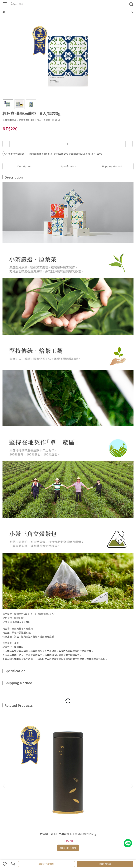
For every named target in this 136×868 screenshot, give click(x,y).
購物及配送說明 (22, 813)
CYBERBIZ (80, 855)
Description (24, 166)
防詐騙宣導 (70, 813)
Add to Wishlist (14, 154)
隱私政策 (47, 813)
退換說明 (36, 813)
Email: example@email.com (18, 800)
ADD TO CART (46, 864)
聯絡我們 (7, 826)
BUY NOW (105, 864)
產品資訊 (7, 813)
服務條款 (58, 813)
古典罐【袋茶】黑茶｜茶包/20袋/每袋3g (68, 753)
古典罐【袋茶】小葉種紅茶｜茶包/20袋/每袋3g (109, 753)
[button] (131, 745)
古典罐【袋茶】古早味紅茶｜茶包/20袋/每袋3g (26, 753)
